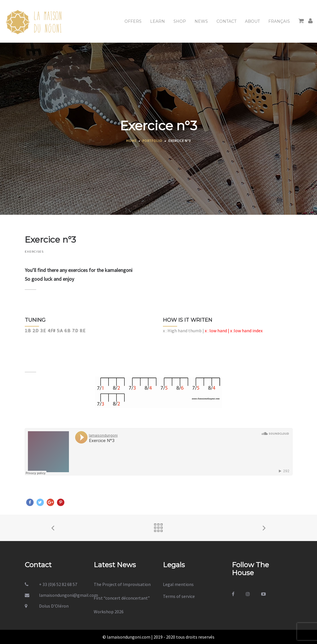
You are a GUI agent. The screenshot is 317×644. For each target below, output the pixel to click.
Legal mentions (178, 584)
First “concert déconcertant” (122, 598)
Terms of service (179, 596)
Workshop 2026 (109, 612)
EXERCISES (34, 252)
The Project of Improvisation (122, 584)
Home (131, 141)
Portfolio (152, 141)
